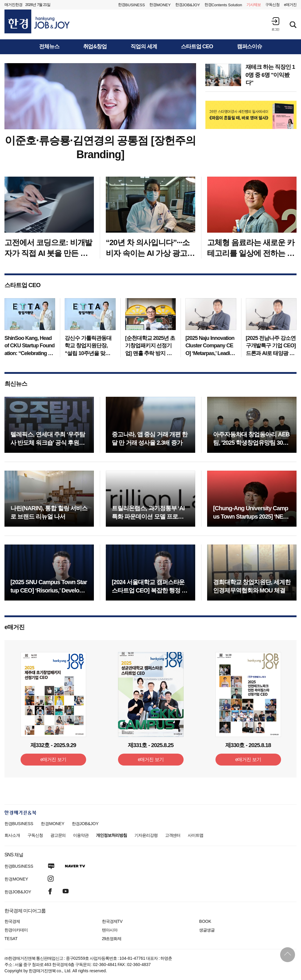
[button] (275, 24)
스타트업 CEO (197, 47)
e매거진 (290, 5)
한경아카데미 (16, 930)
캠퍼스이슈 (250, 47)
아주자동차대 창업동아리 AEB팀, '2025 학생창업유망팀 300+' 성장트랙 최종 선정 (252, 443)
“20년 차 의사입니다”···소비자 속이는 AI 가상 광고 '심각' (148, 253)
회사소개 (12, 835)
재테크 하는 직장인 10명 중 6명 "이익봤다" (270, 75)
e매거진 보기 (53, 759)
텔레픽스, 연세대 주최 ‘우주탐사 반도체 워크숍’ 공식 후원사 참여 (48, 443)
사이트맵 (196, 835)
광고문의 (58, 835)
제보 (254, 5)
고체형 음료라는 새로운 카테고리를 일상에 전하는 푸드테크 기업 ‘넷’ (251, 253)
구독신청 (272, 5)
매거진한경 (13, 5)
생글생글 (207, 930)
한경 (131, 5)
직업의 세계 (144, 47)
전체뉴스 (49, 47)
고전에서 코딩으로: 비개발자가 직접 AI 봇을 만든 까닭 (48, 253)
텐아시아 (110, 930)
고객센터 (173, 835)
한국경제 (12, 921)
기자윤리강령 (146, 835)
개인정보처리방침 (111, 835)
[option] (251, 115)
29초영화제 (112, 939)
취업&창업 (95, 47)
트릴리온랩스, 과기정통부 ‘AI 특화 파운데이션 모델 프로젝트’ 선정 (148, 517)
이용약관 (81, 835)
